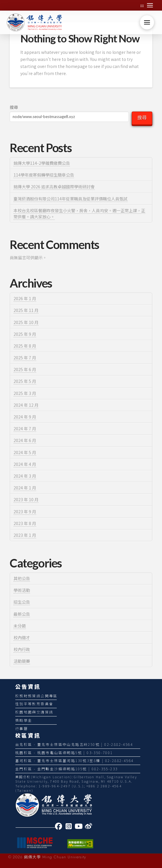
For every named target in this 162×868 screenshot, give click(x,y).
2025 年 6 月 (25, 369)
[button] (150, 5)
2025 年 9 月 (25, 334)
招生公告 (22, 602)
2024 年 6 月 (25, 440)
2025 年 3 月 (25, 393)
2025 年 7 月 (25, 358)
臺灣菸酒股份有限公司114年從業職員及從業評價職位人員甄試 (71, 199)
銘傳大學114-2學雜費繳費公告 (42, 163)
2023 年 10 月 (26, 499)
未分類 (20, 626)
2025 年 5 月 (25, 381)
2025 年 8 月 (25, 346)
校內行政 (22, 649)
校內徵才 (22, 638)
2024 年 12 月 (26, 405)
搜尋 (14, 107)
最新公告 (22, 614)
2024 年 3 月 (25, 476)
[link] (60, 826)
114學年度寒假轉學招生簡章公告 (44, 175)
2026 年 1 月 (25, 298)
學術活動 (22, 590)
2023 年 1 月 (25, 535)
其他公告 (22, 578)
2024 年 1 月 (25, 488)
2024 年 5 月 (25, 452)
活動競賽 (22, 661)
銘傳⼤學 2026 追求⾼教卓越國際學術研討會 (54, 187)
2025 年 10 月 (26, 322)
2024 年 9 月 (25, 417)
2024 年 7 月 (25, 429)
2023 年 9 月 (25, 512)
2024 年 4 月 (25, 464)
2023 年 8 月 (25, 523)
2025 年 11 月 (26, 310)
